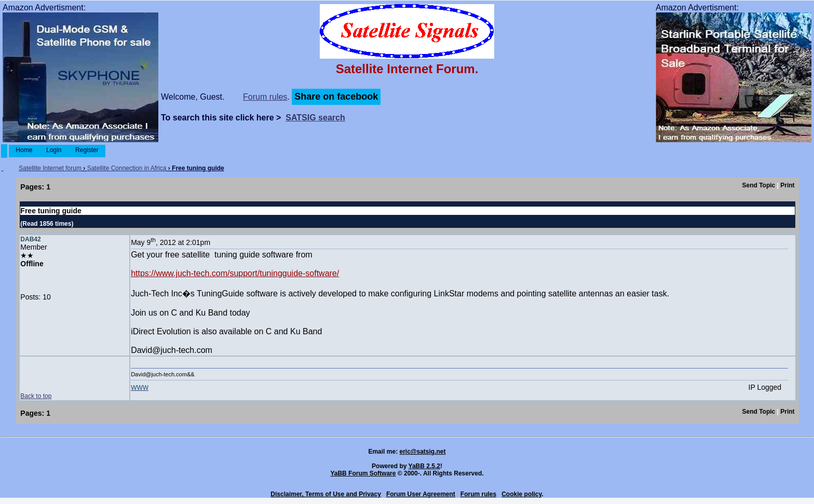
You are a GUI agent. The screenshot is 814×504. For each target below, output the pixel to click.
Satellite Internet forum (50, 168)
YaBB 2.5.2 (424, 466)
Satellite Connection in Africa (127, 168)
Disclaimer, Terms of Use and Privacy (326, 494)
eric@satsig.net (422, 452)
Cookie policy (521, 494)
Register (87, 150)
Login (54, 150)
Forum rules (265, 97)
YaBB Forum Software (363, 473)
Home (24, 150)
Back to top (36, 396)
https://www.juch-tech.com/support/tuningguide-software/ (235, 273)
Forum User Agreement (421, 494)
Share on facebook (336, 97)
